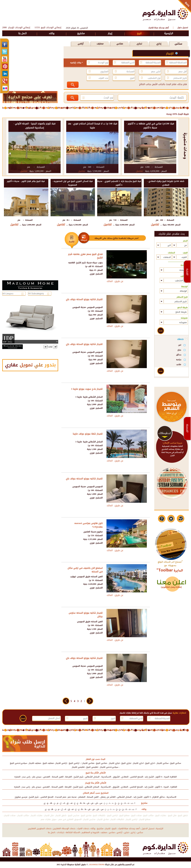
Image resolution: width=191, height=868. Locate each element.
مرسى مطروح (21, 797)
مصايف (100, 44)
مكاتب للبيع (148, 815)
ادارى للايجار (138, 763)
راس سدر (26, 777)
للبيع (139, 33)
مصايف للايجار (35, 763)
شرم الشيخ (79, 777)
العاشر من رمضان (108, 797)
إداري (159, 44)
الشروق (116, 777)
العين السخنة (58, 777)
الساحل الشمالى (92, 777)
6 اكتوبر (159, 777)
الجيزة (166, 777)
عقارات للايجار (37, 815)
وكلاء (52, 33)
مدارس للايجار (89, 819)
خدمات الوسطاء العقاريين (64, 829)
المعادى (125, 777)
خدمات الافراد (83, 829)
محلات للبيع (136, 815)
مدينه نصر (72, 797)
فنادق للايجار (103, 819)
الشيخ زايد (149, 777)
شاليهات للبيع (99, 815)
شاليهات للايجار (117, 819)
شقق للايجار (61, 815)
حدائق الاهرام (159, 797)
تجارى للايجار (114, 763)
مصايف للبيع (48, 763)
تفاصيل (139, 171)
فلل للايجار (49, 815)
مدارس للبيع (74, 815)
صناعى (120, 44)
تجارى (139, 44)
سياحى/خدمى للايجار (109, 767)
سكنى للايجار (163, 763)
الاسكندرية (106, 777)
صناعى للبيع (102, 763)
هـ (51, 803)
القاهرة (173, 777)
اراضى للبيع (74, 763)
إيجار (110, 33)
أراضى (80, 44)
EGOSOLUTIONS (97, 865)
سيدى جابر (37, 777)
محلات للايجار (10, 815)
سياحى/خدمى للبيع (18, 763)
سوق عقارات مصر (49, 819)
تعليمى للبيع (92, 767)
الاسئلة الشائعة (73, 832)
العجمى (47, 777)
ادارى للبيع (150, 763)
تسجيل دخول (183, 28)
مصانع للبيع (124, 815)
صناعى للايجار (88, 763)
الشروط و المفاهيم (90, 832)
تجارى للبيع (126, 763)
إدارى (133, 832)
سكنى (178, 44)
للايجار (108, 829)
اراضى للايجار (61, 763)
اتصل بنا (22, 33)
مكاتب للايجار (23, 815)
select (175, 245)
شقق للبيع (183, 815)
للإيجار (170, 53)
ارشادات (60, 832)
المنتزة (17, 777)
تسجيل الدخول (148, 829)
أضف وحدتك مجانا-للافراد (158, 28)
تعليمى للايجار (78, 767)
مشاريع (81, 33)
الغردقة (68, 777)
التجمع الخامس (137, 777)
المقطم (82, 797)
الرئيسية (169, 33)
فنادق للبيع (86, 815)
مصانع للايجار (145, 819)
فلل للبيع (172, 815)
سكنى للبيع (176, 763)
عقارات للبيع (161, 815)
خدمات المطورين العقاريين (39, 829)
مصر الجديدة (61, 797)
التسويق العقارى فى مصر (70, 819)
